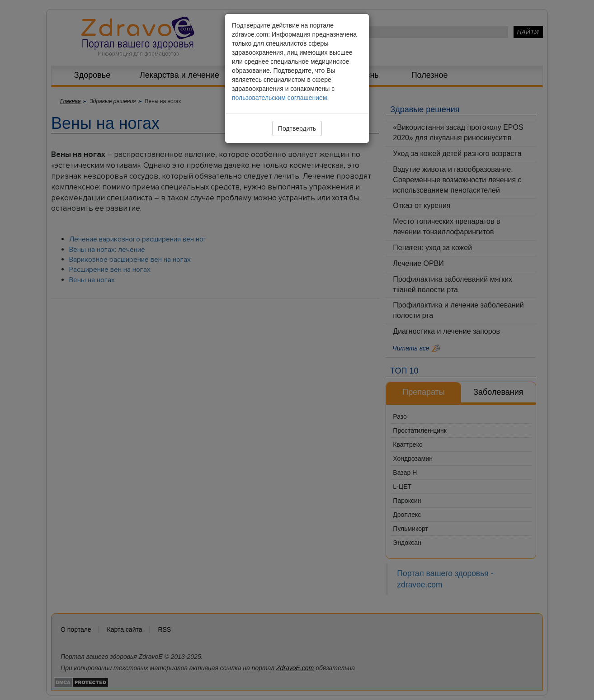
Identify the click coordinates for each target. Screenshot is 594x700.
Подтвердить (297, 128)
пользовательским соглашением (280, 98)
